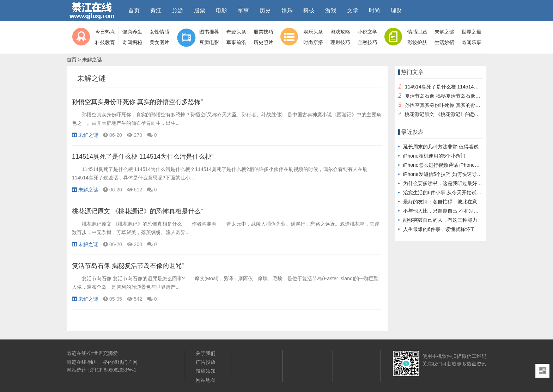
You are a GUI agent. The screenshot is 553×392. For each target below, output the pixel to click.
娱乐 (287, 10)
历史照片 (263, 42)
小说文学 (367, 32)
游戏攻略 (340, 32)
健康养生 (132, 32)
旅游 (178, 10)
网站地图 (206, 380)
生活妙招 (444, 42)
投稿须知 (206, 371)
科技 (309, 10)
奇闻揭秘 (132, 42)
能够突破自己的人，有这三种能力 (440, 220)
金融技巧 (367, 42)
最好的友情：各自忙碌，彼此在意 (440, 202)
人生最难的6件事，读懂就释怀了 (439, 229)
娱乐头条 (313, 32)
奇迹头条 (236, 32)
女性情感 (159, 32)
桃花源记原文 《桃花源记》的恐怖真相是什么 (455, 114)
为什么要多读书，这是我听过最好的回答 (448, 183)
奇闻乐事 (472, 42)
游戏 (331, 10)
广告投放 (206, 362)
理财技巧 (340, 42)
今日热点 (105, 32)
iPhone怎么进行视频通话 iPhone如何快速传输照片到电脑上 (469, 165)
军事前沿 (236, 42)
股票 (200, 10)
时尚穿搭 (313, 42)
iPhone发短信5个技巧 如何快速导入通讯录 (450, 174)
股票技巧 (263, 32)
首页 (134, 10)
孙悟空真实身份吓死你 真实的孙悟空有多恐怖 (455, 105)
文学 (353, 10)
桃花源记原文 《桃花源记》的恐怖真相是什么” (137, 211)
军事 (243, 10)
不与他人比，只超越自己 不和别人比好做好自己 (456, 211)
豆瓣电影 (209, 42)
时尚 (375, 10)
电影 (221, 10)
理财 (396, 10)
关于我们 (206, 353)
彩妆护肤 (417, 42)
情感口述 (417, 32)
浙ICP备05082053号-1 (113, 370)
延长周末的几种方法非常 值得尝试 (441, 147)
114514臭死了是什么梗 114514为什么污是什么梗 (459, 87)
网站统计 (77, 370)
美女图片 (159, 42)
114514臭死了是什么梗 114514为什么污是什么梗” (143, 157)
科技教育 (105, 42)
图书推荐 (209, 32)
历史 (265, 10)
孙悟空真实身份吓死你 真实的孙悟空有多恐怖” (137, 102)
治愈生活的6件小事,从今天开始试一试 (445, 192)
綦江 (156, 10)
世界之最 (472, 32)
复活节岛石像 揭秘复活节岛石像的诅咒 (448, 96)
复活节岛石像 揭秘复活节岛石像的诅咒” (128, 266)
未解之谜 (444, 32)
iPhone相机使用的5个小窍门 (434, 156)
